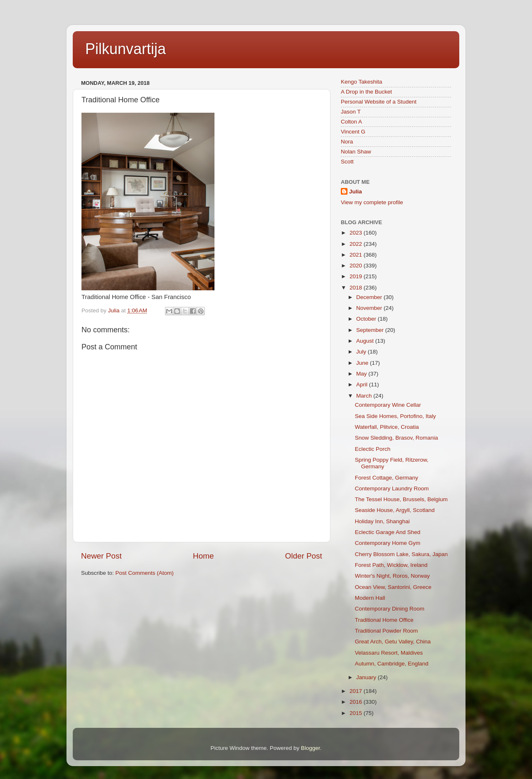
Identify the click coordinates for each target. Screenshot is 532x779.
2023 (357, 233)
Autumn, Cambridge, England (392, 664)
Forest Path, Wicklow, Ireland (391, 565)
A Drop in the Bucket (366, 92)
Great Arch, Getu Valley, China (393, 642)
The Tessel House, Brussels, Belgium (401, 499)
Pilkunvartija (126, 49)
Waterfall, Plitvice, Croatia (387, 427)
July (362, 352)
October (367, 319)
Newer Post (101, 556)
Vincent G (353, 132)
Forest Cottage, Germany (387, 478)
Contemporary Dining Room (390, 609)
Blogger (310, 748)
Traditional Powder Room (387, 631)
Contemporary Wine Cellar (388, 405)
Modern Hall (370, 598)
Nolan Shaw (356, 152)
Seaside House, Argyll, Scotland (395, 510)
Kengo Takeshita (362, 82)
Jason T (351, 112)
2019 (357, 276)
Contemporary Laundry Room (392, 488)
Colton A (351, 122)
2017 (357, 691)
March (365, 396)
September (371, 330)
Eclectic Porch (373, 449)
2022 (357, 244)
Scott (347, 162)
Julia (356, 192)
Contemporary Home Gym (388, 543)
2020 (357, 266)
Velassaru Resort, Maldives (389, 653)
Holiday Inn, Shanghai (382, 521)
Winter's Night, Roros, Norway (392, 576)
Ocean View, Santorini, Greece (393, 587)
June (363, 363)
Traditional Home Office (384, 620)
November (370, 308)
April (363, 385)
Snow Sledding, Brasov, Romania (397, 438)
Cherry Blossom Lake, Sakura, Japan (401, 554)
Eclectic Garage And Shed (388, 532)
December (370, 297)
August (366, 341)
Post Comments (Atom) (145, 573)
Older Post (304, 556)
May (362, 374)
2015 (357, 713)
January (367, 677)
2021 (357, 255)
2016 (357, 702)
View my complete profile (372, 202)
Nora (347, 142)
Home (203, 556)
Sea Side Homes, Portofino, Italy (395, 416)
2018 (357, 288)
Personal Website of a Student (379, 102)
